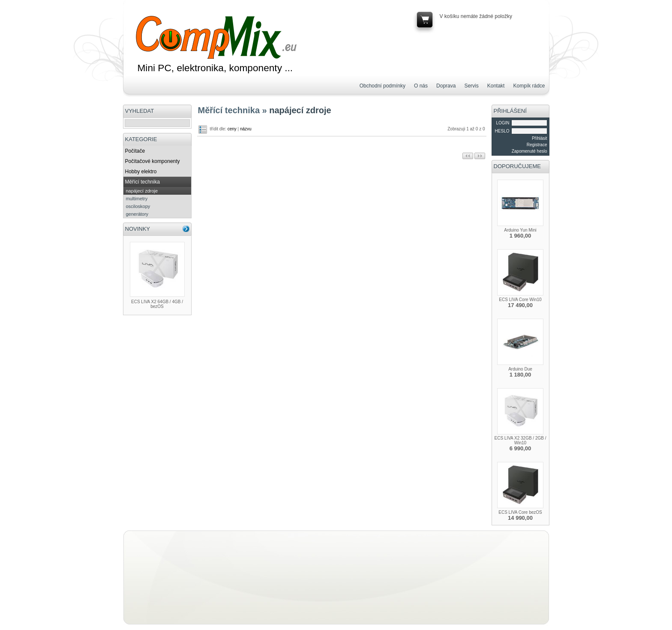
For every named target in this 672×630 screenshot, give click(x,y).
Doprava (446, 86)
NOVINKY (138, 229)
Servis (471, 86)
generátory (137, 214)
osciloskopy (138, 206)
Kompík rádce (529, 86)
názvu (246, 129)
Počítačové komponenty (153, 161)
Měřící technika (142, 182)
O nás (421, 86)
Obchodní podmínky (382, 86)
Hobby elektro (141, 172)
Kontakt (496, 86)
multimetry (137, 199)
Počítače (135, 151)
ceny (232, 129)
